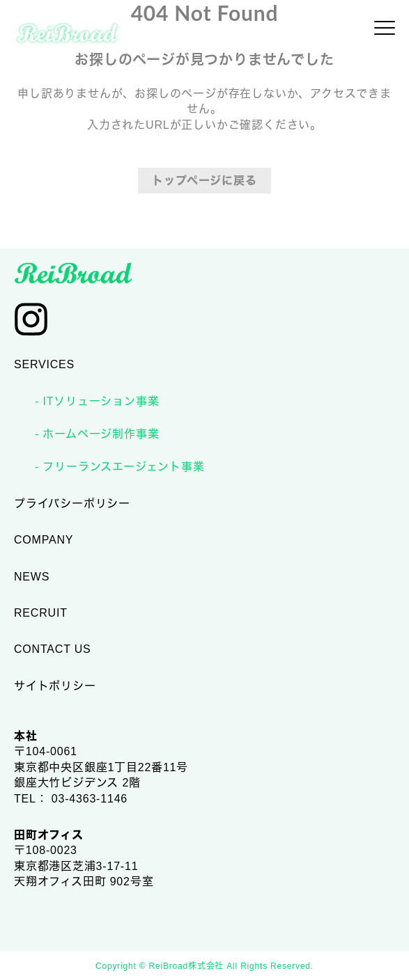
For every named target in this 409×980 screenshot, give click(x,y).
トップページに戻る (204, 181)
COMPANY (44, 540)
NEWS (32, 577)
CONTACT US (53, 649)
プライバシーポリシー (72, 504)
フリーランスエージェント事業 (122, 467)
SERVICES (44, 364)
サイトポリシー (55, 686)
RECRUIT (41, 613)
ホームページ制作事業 (99, 434)
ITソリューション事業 (99, 401)
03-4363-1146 (90, 799)
